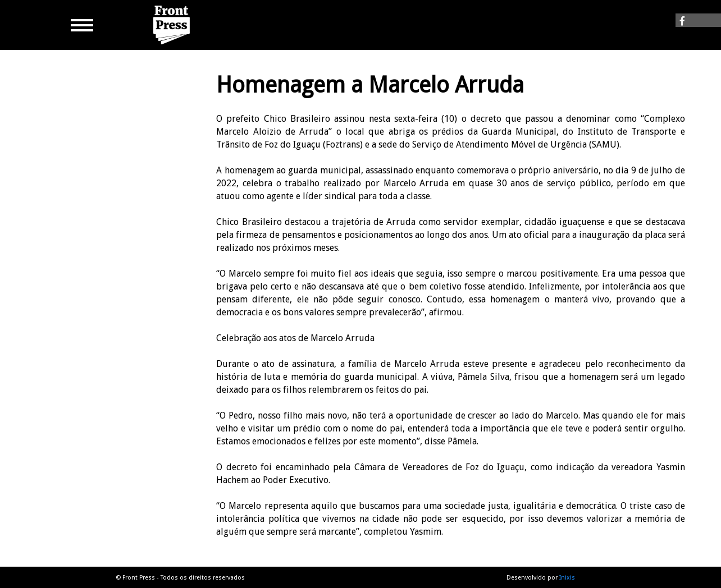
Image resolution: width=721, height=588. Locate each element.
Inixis (567, 578)
